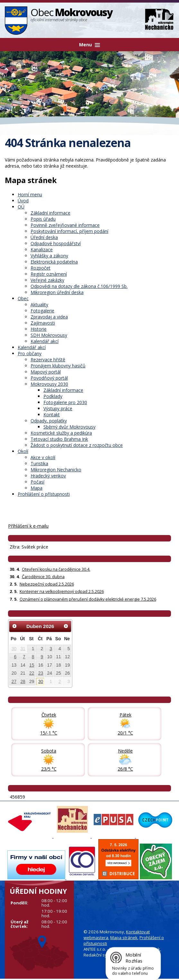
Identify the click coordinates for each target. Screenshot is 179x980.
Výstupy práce (58, 408)
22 (32, 673)
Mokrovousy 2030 (49, 384)
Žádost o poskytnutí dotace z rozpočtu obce (77, 445)
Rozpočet (40, 268)
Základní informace (50, 213)
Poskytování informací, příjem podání (69, 231)
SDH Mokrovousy (49, 335)
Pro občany (30, 353)
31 (23, 649)
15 (32, 665)
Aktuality (39, 305)
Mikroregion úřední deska (57, 292)
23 (41, 673)
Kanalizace (42, 250)
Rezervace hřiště (48, 360)
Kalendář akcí (45, 341)
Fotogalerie (42, 311)
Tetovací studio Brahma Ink (59, 439)
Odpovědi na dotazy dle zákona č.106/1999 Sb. (79, 286)
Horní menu (30, 194)
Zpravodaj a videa (49, 317)
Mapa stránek (124, 938)
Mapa (36, 488)
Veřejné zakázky (47, 280)
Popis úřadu (43, 219)
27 (14, 681)
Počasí (37, 482)
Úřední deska (44, 237)
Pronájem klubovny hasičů (58, 366)
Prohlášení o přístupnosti (44, 494)
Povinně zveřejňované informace (65, 225)
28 (23, 681)
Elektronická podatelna (54, 262)
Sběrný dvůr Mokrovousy (69, 427)
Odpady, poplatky (49, 421)
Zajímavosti (43, 323)
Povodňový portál (49, 378)
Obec (23, 298)
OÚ (21, 207)
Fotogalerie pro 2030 (65, 402)
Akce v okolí (43, 457)
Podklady (53, 396)
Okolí (23, 451)
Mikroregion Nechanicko (56, 470)
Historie (39, 329)
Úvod (23, 201)
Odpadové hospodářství (56, 243)
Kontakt (52, 415)
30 (14, 649)
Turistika (39, 463)
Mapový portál (46, 372)
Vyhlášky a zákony (49, 256)
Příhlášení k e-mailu (28, 526)
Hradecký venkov (48, 476)
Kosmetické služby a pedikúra (61, 433)
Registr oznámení (49, 274)
